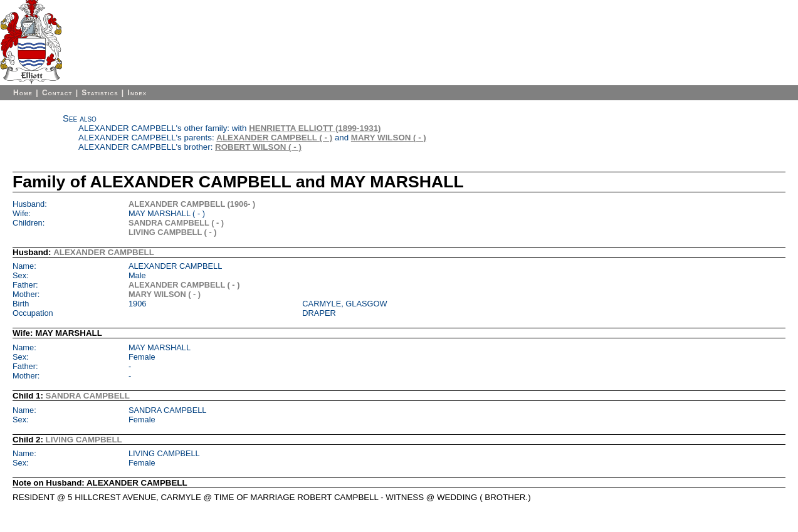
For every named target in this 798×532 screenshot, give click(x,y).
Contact (57, 93)
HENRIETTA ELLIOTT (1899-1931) (315, 128)
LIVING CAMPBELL (84, 440)
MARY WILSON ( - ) (389, 138)
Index (138, 93)
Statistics (100, 93)
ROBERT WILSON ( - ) (258, 147)
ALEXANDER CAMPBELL (104, 252)
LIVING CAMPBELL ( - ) (173, 232)
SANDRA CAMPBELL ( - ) (176, 223)
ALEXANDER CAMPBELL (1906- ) (192, 204)
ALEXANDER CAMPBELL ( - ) (274, 138)
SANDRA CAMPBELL (88, 396)
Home (23, 93)
